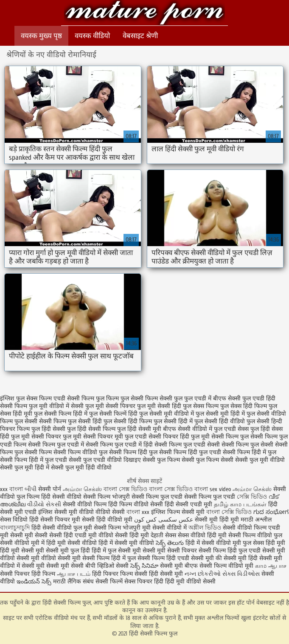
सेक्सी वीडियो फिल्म (246, 528)
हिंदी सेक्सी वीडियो (61, 497)
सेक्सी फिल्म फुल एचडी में (56, 445)
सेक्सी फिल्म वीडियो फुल (80, 452)
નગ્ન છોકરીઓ (203, 574)
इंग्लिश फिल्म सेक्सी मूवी (179, 512)
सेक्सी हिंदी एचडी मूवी (73, 535)
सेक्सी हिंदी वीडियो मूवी (107, 520)
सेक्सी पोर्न (50, 489)
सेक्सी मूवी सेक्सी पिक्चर (170, 551)
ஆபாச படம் (74, 574)
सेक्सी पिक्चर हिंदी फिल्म (28, 574)
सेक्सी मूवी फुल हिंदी (69, 551)
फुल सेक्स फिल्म (201, 406)
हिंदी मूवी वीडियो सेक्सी (190, 582)
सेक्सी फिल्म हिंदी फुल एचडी (190, 452)
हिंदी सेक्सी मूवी (167, 574)
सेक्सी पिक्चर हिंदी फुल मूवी (179, 437)
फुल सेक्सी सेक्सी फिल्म (40, 421)
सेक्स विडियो (14, 520)
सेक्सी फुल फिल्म (161, 460)
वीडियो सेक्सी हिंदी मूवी (124, 535)
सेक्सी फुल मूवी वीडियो (260, 460)
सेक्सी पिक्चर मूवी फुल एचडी (115, 437)
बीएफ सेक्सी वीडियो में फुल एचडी (199, 429)
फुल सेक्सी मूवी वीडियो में (167, 414)
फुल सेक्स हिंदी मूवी (264, 543)
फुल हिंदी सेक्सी (48, 429)
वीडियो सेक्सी (110, 512)
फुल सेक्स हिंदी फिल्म (244, 406)
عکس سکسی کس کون (164, 520)
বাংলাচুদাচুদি (16, 528)
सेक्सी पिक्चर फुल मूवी (56, 437)
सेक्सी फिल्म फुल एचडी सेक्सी (187, 445)
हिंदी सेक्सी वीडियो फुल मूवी (63, 528)
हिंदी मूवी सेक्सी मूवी (23, 551)
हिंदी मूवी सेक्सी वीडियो (72, 543)
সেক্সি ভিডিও (252, 497)
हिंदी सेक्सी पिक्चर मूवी (55, 520)
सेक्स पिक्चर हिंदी (144, 582)
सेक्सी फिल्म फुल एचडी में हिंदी (119, 445)
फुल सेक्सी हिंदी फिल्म (128, 421)
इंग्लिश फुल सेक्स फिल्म (26, 398)
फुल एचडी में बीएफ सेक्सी (212, 398)
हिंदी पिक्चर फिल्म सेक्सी (121, 574)
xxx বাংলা (11, 489)
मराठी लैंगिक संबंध (73, 582)
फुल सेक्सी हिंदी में (173, 421)
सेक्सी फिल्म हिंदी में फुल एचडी (34, 460)
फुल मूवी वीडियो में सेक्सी (56, 406)
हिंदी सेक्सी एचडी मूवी (188, 504)
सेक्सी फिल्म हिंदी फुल (133, 452)
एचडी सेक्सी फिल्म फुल (79, 398)
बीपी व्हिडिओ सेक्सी (108, 566)
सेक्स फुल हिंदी (254, 429)
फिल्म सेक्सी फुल (164, 398)
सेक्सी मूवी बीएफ (179, 566)
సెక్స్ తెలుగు (170, 543)
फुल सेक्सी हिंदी (85, 421)
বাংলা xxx (138, 512)
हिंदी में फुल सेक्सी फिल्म (138, 558)
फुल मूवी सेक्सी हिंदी (159, 406)
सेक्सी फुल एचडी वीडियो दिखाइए (105, 460)
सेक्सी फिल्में (109, 582)
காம (261, 566)
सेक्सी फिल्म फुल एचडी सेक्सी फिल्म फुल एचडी (183, 497)
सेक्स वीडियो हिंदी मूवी (203, 535)
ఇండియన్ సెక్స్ (34, 582)
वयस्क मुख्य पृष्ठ (41, 36)
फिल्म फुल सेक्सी (125, 398)
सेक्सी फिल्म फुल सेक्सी (247, 445)
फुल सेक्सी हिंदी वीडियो (220, 421)
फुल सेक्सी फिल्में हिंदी (113, 414)
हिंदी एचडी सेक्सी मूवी (190, 558)
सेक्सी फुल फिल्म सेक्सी (208, 460)
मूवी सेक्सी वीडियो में (165, 528)
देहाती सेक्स (164, 535)
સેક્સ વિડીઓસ (241, 574)
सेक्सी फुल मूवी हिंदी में (25, 468)
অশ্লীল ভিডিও (205, 528)
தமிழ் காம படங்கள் (240, 504)
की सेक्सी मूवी (232, 558)
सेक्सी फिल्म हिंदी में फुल (250, 452)
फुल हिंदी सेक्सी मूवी (139, 429)
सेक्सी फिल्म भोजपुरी (107, 497)
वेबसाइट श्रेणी (140, 36)
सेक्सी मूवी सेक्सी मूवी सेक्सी (53, 566)
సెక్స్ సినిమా (144, 566)
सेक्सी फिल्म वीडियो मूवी (227, 566)
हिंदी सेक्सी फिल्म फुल (144, 14)
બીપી (31, 489)
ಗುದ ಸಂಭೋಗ (271, 512)
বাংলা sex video (213, 489)
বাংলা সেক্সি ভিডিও (230, 512)
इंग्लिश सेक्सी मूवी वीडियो (66, 512)
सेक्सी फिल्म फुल (230, 437)
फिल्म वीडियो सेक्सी (142, 504)
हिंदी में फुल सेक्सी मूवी (117, 551)
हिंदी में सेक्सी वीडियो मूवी (214, 543)
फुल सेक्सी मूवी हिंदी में (220, 414)
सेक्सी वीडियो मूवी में (23, 543)
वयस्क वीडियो (92, 36)
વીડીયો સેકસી (44, 504)
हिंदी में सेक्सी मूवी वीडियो (126, 543)
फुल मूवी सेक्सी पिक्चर (110, 406)
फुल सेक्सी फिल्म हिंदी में (61, 414)
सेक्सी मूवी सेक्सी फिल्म (84, 558)
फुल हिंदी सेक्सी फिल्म (91, 429)
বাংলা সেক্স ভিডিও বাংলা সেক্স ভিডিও (149, 489)
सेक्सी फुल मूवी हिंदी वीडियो (81, 468)
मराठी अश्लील (256, 520)
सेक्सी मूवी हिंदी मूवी (217, 520)
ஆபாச (277, 566)
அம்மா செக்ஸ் (82, 489)
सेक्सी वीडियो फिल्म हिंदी (91, 504)
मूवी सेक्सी (37, 535)
